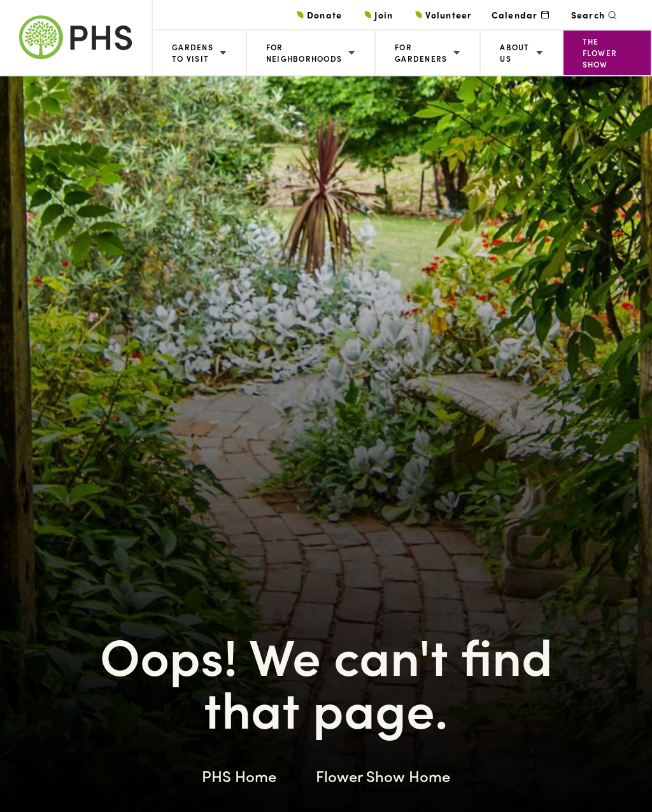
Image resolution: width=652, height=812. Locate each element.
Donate (325, 15)
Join (384, 15)
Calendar (515, 15)
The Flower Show (600, 53)
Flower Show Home (383, 776)
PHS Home (239, 776)
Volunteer (449, 15)
